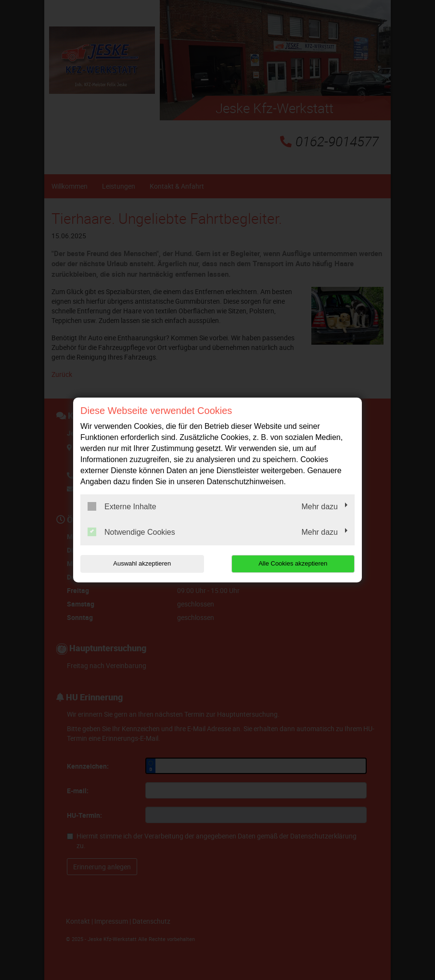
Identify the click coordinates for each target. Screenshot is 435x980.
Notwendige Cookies (131, 532)
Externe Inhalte (122, 506)
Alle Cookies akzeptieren (293, 563)
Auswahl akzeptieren (142, 563)
